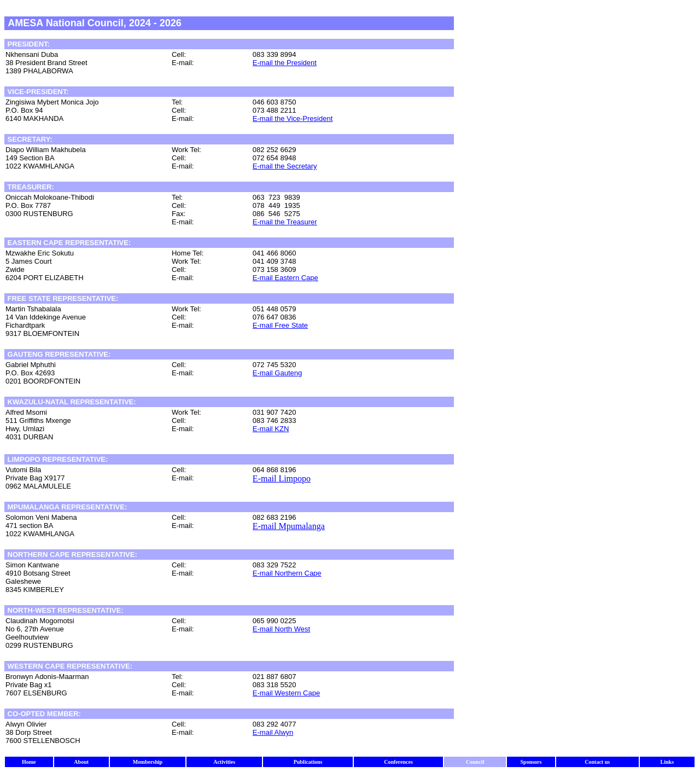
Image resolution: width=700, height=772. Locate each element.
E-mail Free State (280, 325)
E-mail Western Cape (286, 693)
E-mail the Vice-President (293, 118)
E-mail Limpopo (282, 478)
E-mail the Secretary (285, 166)
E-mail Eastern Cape (285, 278)
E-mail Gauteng (277, 373)
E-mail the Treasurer (285, 222)
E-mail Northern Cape (287, 573)
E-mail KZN (271, 429)
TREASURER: (30, 187)
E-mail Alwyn (273, 732)
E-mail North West (281, 629)
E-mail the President (285, 63)
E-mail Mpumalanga (289, 526)
